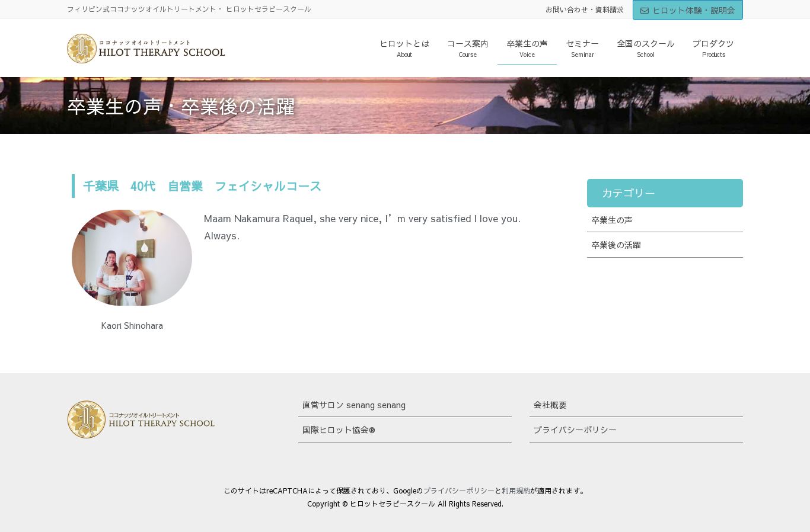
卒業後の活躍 (616, 245)
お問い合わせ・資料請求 (585, 9)
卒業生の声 (612, 220)
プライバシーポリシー (575, 430)
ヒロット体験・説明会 (688, 10)
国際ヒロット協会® (339, 430)
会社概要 (550, 405)
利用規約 (516, 491)
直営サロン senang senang (354, 405)
